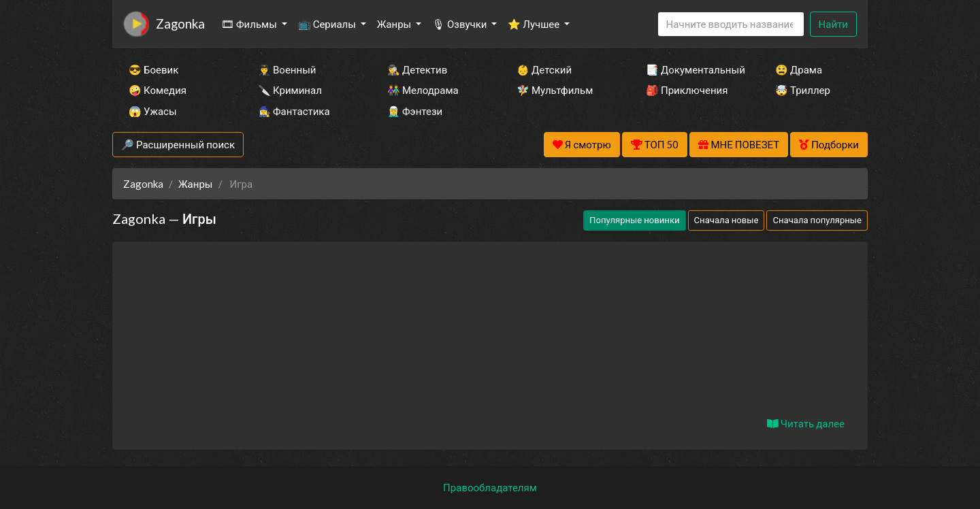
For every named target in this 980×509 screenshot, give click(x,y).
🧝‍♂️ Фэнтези (415, 111)
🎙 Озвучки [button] (460, 24)
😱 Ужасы (153, 111)
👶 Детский (544, 69)
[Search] (731, 24)
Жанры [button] (395, 24)
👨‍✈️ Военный (287, 69)
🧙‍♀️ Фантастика (294, 111)
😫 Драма (799, 69)
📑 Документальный (692, 69)
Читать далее (806, 423)
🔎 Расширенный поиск (178, 144)
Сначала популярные (817, 220)
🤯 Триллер (803, 90)
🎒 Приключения (687, 90)
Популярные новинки (634, 220)
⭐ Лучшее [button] (535, 24)
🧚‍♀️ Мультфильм (555, 90)
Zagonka (180, 23)
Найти (833, 24)
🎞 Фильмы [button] (250, 24)
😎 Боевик (153, 69)
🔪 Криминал (290, 90)
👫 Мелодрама (423, 90)
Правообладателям (490, 487)
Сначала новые (726, 220)
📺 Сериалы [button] (328, 24)
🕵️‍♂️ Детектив (417, 69)
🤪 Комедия (158, 90)
